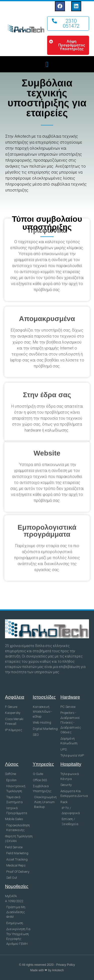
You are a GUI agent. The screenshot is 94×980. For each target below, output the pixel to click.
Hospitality (71, 764)
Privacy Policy (66, 965)
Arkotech (58, 970)
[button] (68, 23)
